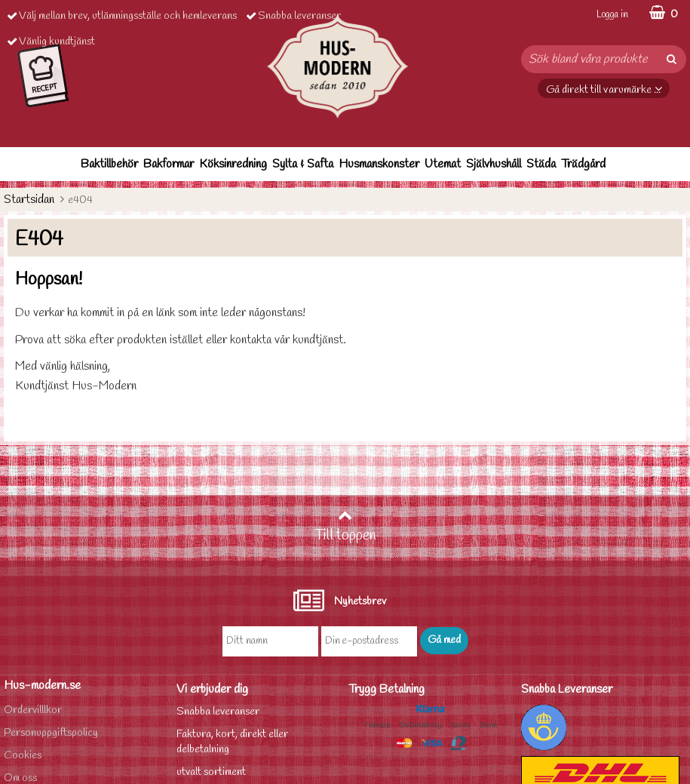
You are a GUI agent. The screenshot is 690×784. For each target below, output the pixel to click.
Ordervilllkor (33, 710)
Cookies (23, 756)
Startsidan (29, 200)
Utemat (443, 164)
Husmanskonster (379, 164)
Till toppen (345, 527)
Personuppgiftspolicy (51, 733)
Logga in (612, 15)
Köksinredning (233, 164)
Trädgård (583, 164)
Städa (541, 164)
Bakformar (169, 164)
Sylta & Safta (303, 164)
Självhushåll (494, 164)
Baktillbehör (109, 164)
